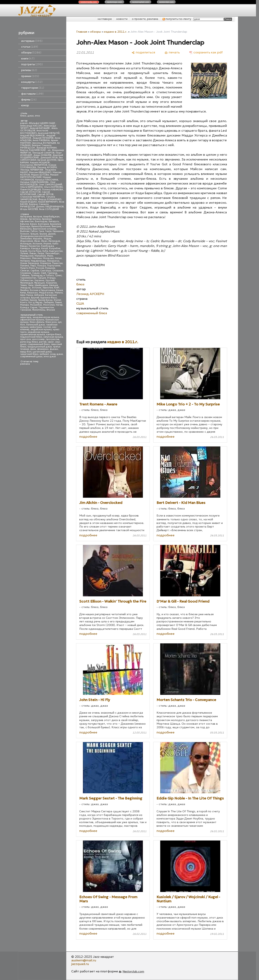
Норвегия (45, 263)
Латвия (24, 253)
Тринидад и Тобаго (42, 275)
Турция (42, 278)
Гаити (48, 231)
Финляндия (27, 283)
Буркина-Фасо (49, 298)
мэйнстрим (36, 327)
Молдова (48, 258)
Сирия (34, 307)
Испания (37, 244)
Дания (52, 234)
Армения (47, 219)
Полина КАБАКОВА (53, 190)
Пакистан (57, 263)
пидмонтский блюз (31, 337)
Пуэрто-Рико (28, 268)
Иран (44, 241)
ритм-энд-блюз (29, 342)
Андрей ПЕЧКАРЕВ (43, 138)
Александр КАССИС (31, 126)
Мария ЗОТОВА (40, 175)
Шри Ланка (27, 295)
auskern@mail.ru (84, 960)
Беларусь (54, 221)
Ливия (58, 302)
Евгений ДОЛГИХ (47, 160)
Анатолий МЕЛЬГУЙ (49, 133)
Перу (33, 266)
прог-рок (26, 339)
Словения (26, 273)
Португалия (54, 266)
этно (37, 116)
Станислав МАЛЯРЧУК (33, 197)
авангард (26, 317)
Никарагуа (53, 261)
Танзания (26, 310)
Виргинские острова (45, 229)
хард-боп (26, 352)
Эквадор (25, 288)
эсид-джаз (57, 354)
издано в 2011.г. (116, 32)
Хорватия (51, 283)
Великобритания (41, 226)
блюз (23, 116)
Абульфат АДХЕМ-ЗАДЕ (42, 123)
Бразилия (55, 224)
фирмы (29, 100)
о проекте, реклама (145, 19)
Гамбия (24, 300)
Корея (24, 251)
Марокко (26, 258)
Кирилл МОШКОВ (40, 163)
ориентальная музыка (33, 335)
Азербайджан (51, 217)
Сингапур (46, 271)
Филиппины (39, 310)
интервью (32, 41)
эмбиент (44, 354)
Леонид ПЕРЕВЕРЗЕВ (32, 170)
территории (33, 88)
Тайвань (25, 275)
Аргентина (35, 219)
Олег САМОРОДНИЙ (50, 185)
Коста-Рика (35, 251)
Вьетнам (25, 231)
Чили (31, 285)
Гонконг (25, 234)
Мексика (37, 258)
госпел (47, 327)
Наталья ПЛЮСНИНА (47, 180)
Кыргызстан (56, 251)
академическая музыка (46, 317)
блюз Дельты (37, 322)
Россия (40, 268)
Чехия (23, 285)
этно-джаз (50, 357)
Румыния (50, 268)
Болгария (43, 224)
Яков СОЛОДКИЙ (49, 209)
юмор (25, 105)
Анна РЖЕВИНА (41, 140)
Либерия (49, 302)
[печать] (172, 52)
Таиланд (52, 273)
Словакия (58, 271)
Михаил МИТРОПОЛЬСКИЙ (39, 176)
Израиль (38, 239)
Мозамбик (36, 305)
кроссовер (38, 339)
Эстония (37, 288)
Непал (58, 258)
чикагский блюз (29, 354)
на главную (105, 19)
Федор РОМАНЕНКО (50, 199)
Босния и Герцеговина (42, 290)
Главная (82, 32)
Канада (36, 248)
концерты (32, 82)
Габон (34, 231)
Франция (39, 283)
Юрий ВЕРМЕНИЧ (48, 202)
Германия (58, 231)
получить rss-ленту (177, 19)
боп (23, 325)
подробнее (88, 436)
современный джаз (31, 357)
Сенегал (25, 271)
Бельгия (25, 224)
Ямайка (24, 290)
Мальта (59, 293)
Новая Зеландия (30, 263)
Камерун (25, 248)
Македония (27, 256)
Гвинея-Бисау (45, 300)
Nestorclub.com (133, 971)
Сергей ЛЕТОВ (45, 194)
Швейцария (41, 285)
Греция (34, 234)
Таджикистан (46, 307)
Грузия (43, 234)
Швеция (53, 285)
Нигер (59, 305)
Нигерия (25, 261)
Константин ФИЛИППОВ (34, 165)
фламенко (43, 349)
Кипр (23, 293)
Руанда (25, 307)
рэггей (43, 342)
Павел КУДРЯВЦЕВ (31, 190)
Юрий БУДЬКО (29, 202)
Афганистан (27, 221)
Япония (51, 310)
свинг (51, 342)
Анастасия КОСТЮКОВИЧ (34, 132)
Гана (41, 231)
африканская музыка (32, 320)
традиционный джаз (40, 347)
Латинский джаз (35, 325)
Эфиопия (48, 288)
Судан (36, 273)
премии (30, 76)
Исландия (26, 244)
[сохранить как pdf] (206, 52)
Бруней (35, 298)
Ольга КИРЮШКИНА (31, 187)
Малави (25, 305)
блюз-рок (51, 322)
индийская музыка (38, 332)
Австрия (38, 217)
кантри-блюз (54, 335)
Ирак (37, 241)
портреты (32, 64)
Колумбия (55, 248)
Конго (24, 302)
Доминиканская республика (36, 236)
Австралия (26, 217)
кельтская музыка (53, 337)
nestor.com (89, 2)
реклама (25, 364)
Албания (39, 295)
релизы (29, 70)
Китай (45, 248)
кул (60, 322)
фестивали (32, 94)
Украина (39, 280)
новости (122, 19)
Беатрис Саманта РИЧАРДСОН (36, 147)
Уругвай (50, 280)
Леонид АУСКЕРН (47, 167)
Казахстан (34, 246)
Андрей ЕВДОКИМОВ (33, 136)
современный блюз (39, 344)
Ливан (33, 253)
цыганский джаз (42, 352)
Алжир (24, 219)
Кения (60, 290)
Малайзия (40, 256)
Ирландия (54, 241)
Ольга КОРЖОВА (53, 187)
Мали (50, 256)
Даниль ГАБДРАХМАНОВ (50, 207)
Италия (47, 244)
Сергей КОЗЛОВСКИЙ (35, 193)
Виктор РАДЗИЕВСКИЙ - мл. (36, 150)
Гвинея (33, 300)
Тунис (58, 275)
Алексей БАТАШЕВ (40, 128)
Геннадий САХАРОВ (43, 153)
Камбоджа (48, 246)
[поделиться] (143, 52)
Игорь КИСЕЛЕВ (29, 209)
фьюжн (54, 349)
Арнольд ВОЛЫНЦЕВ (44, 143)
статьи (30, 47)
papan (24, 123)
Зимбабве (26, 239)
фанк (33, 349)
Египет (57, 300)
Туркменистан (28, 278)
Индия (47, 239)
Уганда (51, 278)
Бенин (33, 224)
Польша (41, 266)
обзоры (31, 53)
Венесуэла (26, 229)
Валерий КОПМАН (47, 148)
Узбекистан (27, 280)
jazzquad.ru (80, 964)
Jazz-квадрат (41, 15)
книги (28, 59)
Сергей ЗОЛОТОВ (30, 192)
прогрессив (53, 339)
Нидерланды (38, 261)
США (43, 273)
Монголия (49, 305)
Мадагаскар (46, 293)
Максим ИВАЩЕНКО (40, 172)
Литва (41, 253)
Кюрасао (33, 293)
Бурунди (25, 226)
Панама (25, 266)
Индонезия (27, 241)
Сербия (35, 271)
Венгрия (56, 226)
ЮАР (57, 288)
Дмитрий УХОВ (49, 158)
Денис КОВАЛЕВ (42, 155)
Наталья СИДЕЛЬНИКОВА (35, 182)
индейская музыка (41, 330)
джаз (31, 116)
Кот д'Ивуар (35, 302)
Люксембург (52, 253)
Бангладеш (41, 221)
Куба (45, 251)
